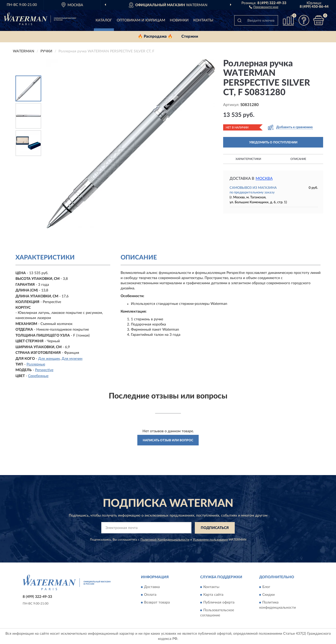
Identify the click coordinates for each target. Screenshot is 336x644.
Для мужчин (72, 359)
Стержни (190, 36)
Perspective (44, 370)
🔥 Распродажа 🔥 (155, 36)
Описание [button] (298, 159)
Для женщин (49, 359)
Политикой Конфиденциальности (165, 540)
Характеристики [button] (248, 159)
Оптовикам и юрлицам (141, 20)
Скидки (268, 595)
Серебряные (38, 376)
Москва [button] (264, 179)
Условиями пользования (210, 540)
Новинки (179, 20)
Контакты (203, 20)
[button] (264, 7)
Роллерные (36, 364)
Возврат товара (157, 603)
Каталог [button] (104, 20)
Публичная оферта (219, 603)
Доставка (152, 587)
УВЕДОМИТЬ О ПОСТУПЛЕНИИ (273, 142)
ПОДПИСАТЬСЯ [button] (215, 528)
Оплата (150, 595)
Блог (266, 587)
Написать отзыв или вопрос (168, 440)
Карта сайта (213, 595)
